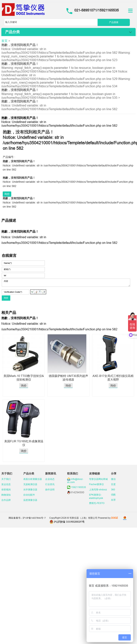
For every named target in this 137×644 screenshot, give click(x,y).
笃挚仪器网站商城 (98, 479)
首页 (4, 41)
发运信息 (6, 484)
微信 (113, 479)
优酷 (113, 495)
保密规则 (6, 489)
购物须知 (6, 495)
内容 (66, 283)
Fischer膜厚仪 (96, 484)
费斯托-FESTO (97, 503)
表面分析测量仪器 (33, 479)
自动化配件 (29, 495)
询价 (7, 194)
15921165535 (78, 487)
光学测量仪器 (30, 489)
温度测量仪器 (30, 500)
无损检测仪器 (30, 484)
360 (113, 489)
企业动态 (50, 479)
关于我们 (6, 479)
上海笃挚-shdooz (98, 489)
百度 (113, 484)
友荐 (113, 500)
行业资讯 (50, 484)
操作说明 (50, 489)
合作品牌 (6, 500)
